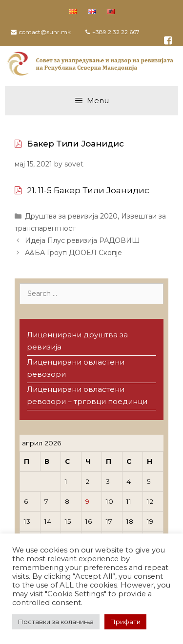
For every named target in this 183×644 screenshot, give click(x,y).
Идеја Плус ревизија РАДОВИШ (82, 240)
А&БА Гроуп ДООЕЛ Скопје (73, 253)
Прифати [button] (125, 622)
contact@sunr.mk (45, 32)
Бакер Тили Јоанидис (75, 144)
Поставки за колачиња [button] (56, 622)
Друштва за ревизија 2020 (71, 216)
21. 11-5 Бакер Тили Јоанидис (88, 190)
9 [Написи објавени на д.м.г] (87, 501)
